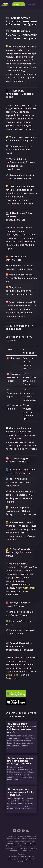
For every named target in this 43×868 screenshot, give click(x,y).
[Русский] (30, 4)
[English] (33, 4)
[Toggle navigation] (39, 4)
